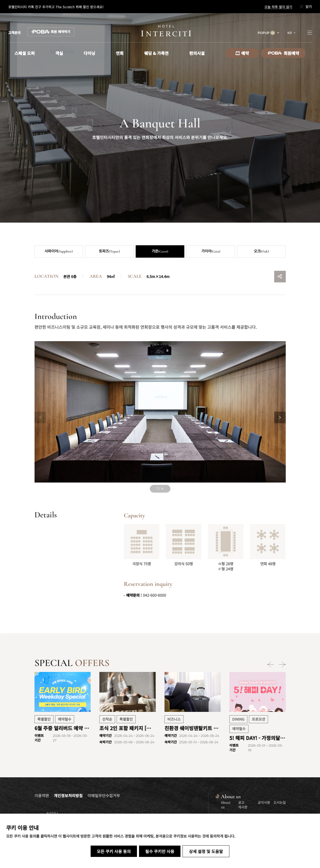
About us (226, 805)
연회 (120, 53)
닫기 (305, 7)
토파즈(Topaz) (109, 251)
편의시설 (197, 53)
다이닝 (89, 53)
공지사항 (264, 802)
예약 (242, 53)
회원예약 (283, 53)
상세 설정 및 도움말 (206, 851)
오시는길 (280, 802)
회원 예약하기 (51, 32)
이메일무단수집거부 (104, 795)
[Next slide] (280, 418)
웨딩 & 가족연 (156, 53)
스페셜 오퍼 (25, 53)
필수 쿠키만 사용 (160, 851)
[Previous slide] (40, 418)
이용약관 (42, 795)
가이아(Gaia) (211, 251)
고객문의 (14, 33)
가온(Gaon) (160, 251)
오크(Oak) (261, 251)
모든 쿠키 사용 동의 (114, 851)
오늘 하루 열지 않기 (278, 7)
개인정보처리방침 (68, 795)
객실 (59, 53)
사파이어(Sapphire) (59, 251)
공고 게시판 (243, 805)
